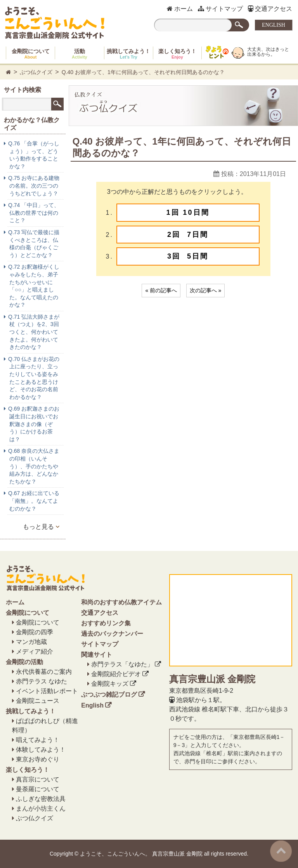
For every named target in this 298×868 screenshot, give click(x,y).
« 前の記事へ (161, 290)
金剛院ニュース (38, 701)
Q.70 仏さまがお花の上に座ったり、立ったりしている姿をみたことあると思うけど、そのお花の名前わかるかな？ (34, 378)
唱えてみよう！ (38, 740)
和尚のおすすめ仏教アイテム (121, 602)
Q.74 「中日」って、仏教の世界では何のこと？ (34, 213)
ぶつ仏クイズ (36, 72)
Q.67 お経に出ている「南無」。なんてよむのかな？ (34, 501)
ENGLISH (274, 25)
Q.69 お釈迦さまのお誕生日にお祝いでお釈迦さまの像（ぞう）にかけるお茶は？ (34, 424)
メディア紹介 (35, 651)
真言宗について (38, 779)
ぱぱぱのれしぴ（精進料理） (45, 726)
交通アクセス (270, 9)
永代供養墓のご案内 (44, 672)
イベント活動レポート (47, 691)
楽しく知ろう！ (177, 54)
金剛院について (31, 54)
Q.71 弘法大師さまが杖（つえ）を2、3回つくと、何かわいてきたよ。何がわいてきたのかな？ (34, 332)
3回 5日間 (188, 256)
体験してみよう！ (41, 750)
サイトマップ (220, 9)
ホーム (180, 9)
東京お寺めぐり (38, 759)
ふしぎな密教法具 (41, 799)
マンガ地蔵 (31, 642)
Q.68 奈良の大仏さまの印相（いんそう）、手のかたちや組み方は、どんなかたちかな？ (34, 466)
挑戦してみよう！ (128, 54)
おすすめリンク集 (106, 623)
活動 (80, 54)
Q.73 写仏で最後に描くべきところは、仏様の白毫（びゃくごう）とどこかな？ (34, 244)
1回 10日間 (188, 212)
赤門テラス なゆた (42, 681)
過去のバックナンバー (112, 634)
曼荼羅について (38, 789)
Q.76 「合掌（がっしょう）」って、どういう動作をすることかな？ (34, 155)
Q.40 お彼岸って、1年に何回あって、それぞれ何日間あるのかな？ (143, 72)
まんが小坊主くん (41, 808)
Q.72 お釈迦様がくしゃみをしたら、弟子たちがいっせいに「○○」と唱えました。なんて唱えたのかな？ (34, 286)
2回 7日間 (188, 235)
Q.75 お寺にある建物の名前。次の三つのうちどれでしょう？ (34, 186)
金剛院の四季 (35, 632)
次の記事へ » (206, 290)
